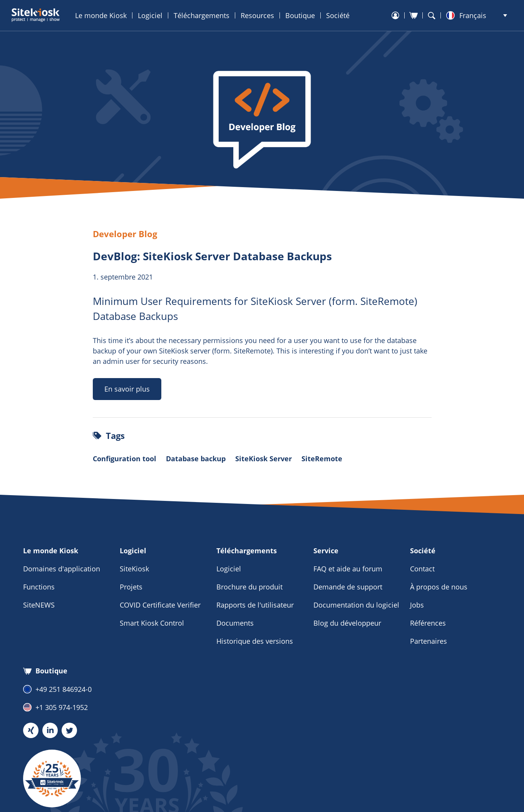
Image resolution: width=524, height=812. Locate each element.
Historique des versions (255, 641)
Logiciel (150, 15)
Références (428, 623)
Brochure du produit (249, 587)
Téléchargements (202, 15)
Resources (257, 15)
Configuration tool (125, 459)
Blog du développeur (347, 623)
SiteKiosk (134, 569)
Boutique (300, 15)
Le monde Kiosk (101, 15)
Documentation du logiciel (356, 605)
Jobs (417, 605)
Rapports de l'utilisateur (255, 605)
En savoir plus (127, 389)
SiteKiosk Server (264, 459)
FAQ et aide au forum (348, 569)
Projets (131, 587)
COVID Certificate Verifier (160, 605)
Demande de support (348, 587)
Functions (39, 587)
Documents (235, 623)
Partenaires (429, 641)
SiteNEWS (39, 605)
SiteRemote (322, 459)
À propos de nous (439, 587)
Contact (422, 569)
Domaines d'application (62, 569)
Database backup (196, 459)
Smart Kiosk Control (152, 623)
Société (338, 15)
